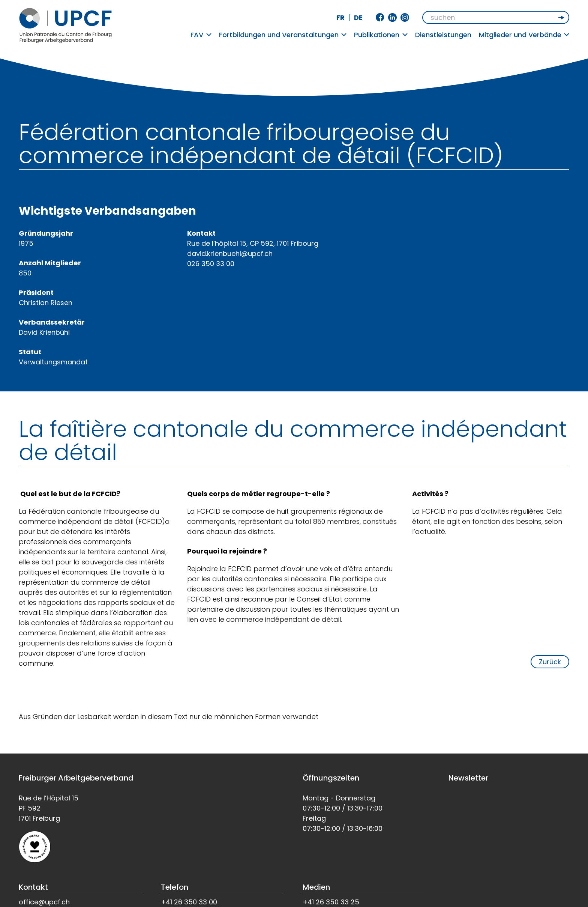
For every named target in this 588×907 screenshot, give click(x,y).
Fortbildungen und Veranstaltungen (283, 35)
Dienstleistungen (443, 35)
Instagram (405, 17)
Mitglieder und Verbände (524, 35)
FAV (201, 35)
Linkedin (392, 17)
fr (340, 17)
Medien (316, 887)
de (358, 17)
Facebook (380, 17)
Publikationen (381, 35)
